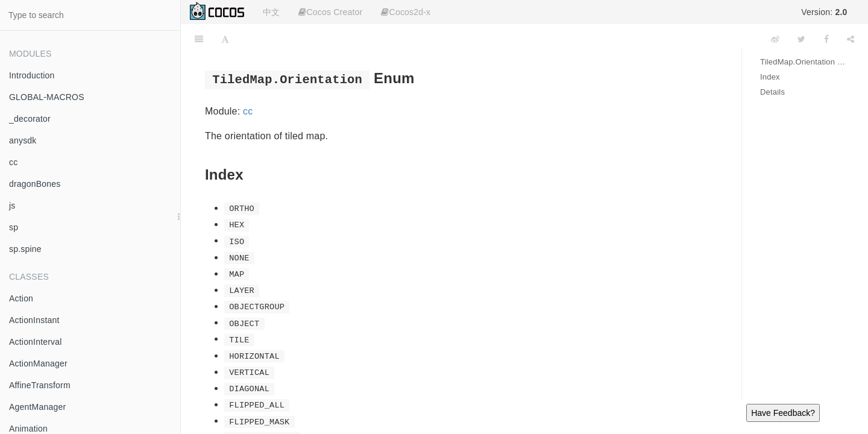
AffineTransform (40, 385)
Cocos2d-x (406, 12)
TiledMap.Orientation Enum (805, 62)
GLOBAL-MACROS (47, 97)
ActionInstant (34, 320)
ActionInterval (36, 342)
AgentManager (37, 407)
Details (772, 92)
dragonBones (35, 184)
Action (21, 298)
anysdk (23, 140)
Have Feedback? (783, 413)
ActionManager (38, 363)
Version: (824, 12)
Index (770, 77)
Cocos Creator (330, 12)
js (12, 206)
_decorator (30, 119)
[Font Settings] (225, 39)
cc (13, 162)
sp (14, 227)
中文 (271, 12)
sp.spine (25, 249)
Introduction (32, 75)
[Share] (851, 39)
